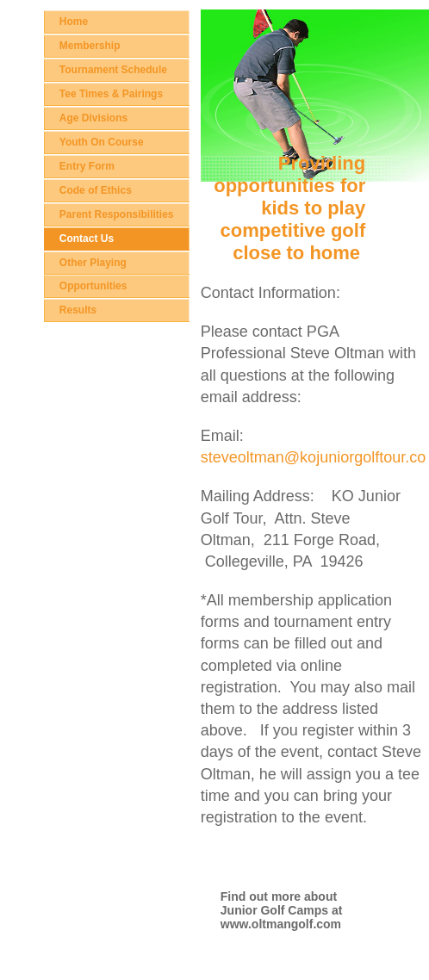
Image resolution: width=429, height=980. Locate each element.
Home (74, 22)
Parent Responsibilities (117, 214)
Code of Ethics (96, 190)
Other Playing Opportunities (93, 274)
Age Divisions (93, 118)
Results (78, 310)
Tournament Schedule (113, 70)
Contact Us (87, 239)
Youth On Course (102, 142)
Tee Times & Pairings (111, 94)
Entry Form (87, 166)
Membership (90, 46)
